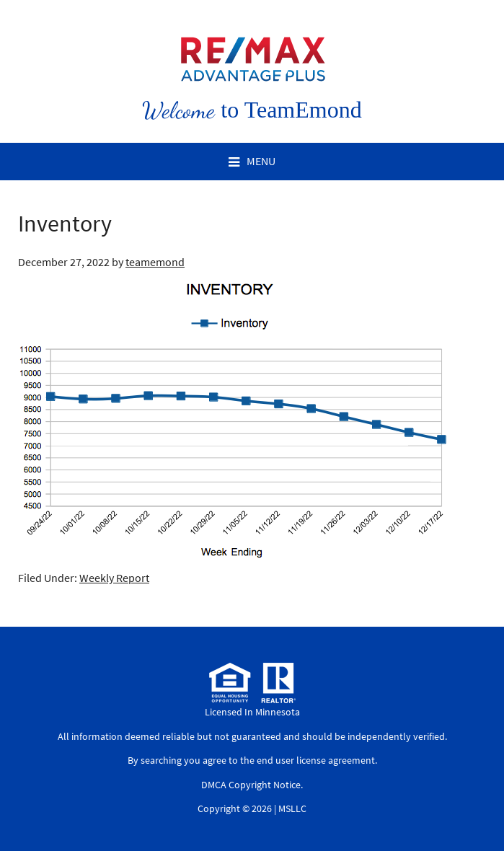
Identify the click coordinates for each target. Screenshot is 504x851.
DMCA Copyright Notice (251, 785)
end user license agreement (316, 760)
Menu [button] (261, 161)
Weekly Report (114, 578)
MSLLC (292, 808)
